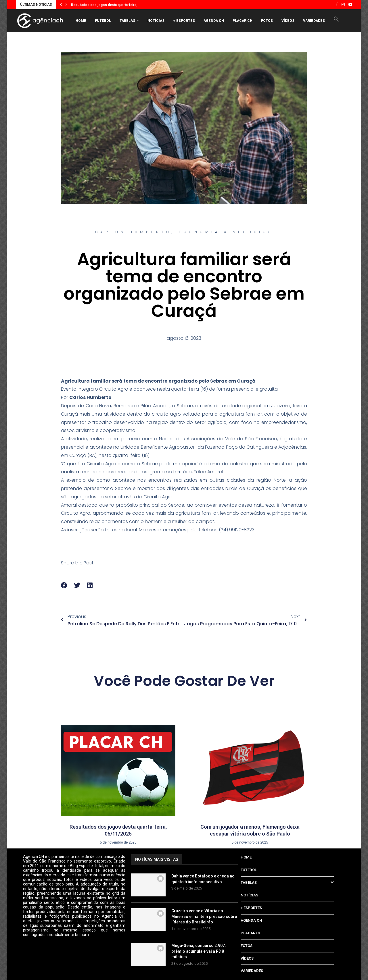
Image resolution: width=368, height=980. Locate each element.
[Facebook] (337, 5)
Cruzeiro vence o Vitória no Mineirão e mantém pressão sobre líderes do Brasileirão (204, 916)
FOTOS (267, 21)
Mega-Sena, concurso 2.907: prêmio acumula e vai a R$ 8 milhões (199, 951)
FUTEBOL (103, 21)
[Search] (339, 45)
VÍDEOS (288, 21)
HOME (81, 21)
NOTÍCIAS (156, 21)
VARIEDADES (314, 21)
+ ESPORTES (184, 21)
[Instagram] (343, 5)
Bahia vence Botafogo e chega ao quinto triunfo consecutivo (203, 879)
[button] (61, 5)
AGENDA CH (214, 21)
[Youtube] (350, 5)
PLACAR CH (243, 21)
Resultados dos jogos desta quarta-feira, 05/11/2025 (114, 5)
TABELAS (127, 21)
